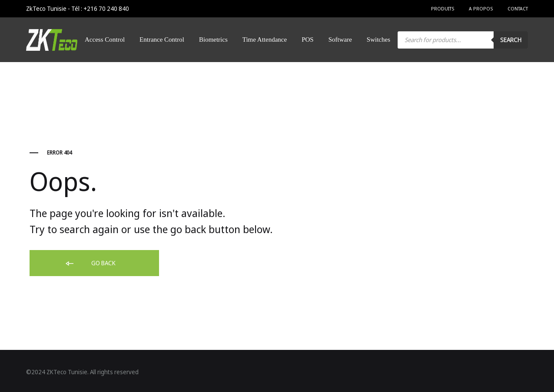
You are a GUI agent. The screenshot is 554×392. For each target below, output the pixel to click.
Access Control (105, 40)
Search (511, 40)
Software (340, 40)
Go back (90, 264)
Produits (443, 8)
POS (308, 40)
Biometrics (213, 40)
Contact (518, 8)
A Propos (481, 8)
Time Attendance (265, 40)
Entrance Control (162, 40)
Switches (378, 40)
